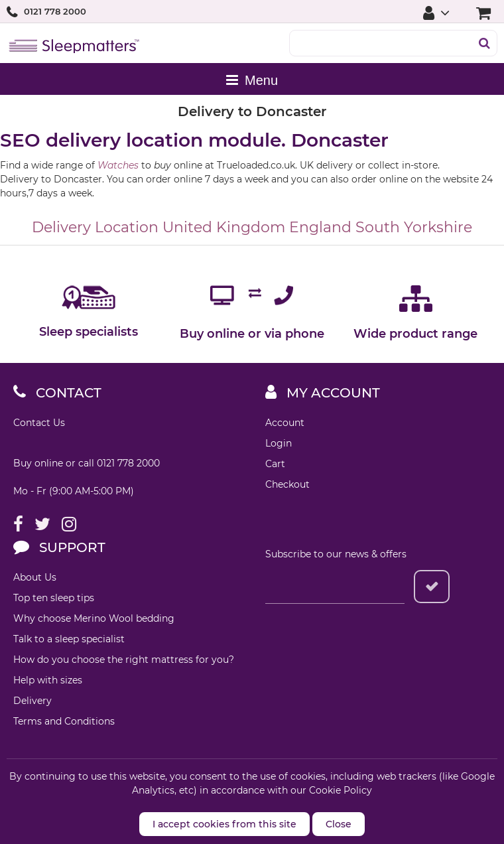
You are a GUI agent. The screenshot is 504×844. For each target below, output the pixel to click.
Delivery (32, 701)
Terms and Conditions (64, 721)
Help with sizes (48, 680)
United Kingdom (224, 227)
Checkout (287, 484)
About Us (35, 577)
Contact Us (39, 423)
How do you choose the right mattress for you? (124, 660)
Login (279, 443)
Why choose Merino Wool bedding (94, 618)
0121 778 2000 (55, 11)
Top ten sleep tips (54, 598)
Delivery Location (95, 227)
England (320, 227)
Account (285, 423)
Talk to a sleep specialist (69, 639)
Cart (275, 464)
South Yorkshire (414, 227)
